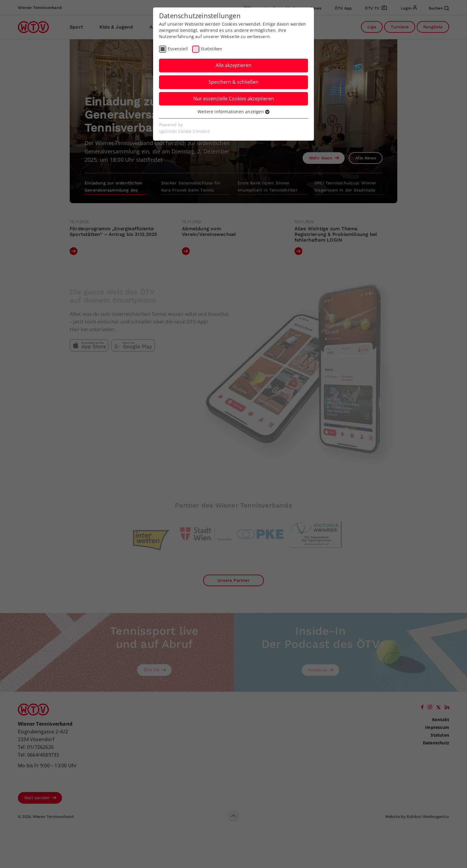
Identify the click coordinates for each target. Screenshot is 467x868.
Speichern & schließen (233, 82)
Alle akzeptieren (233, 65)
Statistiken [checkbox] (211, 49)
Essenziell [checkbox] (178, 49)
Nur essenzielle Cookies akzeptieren (234, 99)
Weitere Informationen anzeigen (233, 112)
